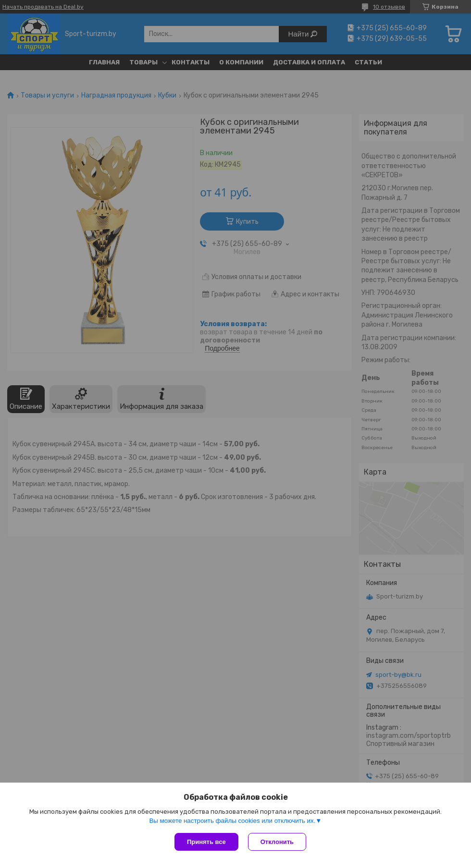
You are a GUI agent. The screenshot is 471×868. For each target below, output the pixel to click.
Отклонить (277, 842)
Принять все (206, 842)
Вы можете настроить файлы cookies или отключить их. (232, 821)
